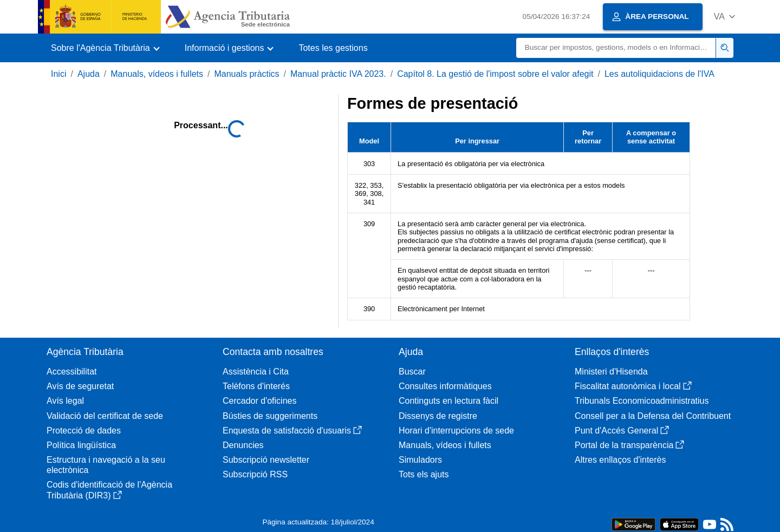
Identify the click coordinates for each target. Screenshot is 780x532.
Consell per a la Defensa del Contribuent (653, 416)
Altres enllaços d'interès (620, 460)
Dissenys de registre (438, 416)
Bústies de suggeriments (270, 416)
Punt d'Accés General (622, 431)
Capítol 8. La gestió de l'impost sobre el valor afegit (495, 74)
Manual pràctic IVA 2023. (338, 74)
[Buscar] (616, 48)
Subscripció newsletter (266, 460)
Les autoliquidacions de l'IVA (659, 74)
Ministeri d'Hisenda (611, 372)
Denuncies (243, 445)
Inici (58, 74)
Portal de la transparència (629, 445)
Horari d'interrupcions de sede (456, 431)
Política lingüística (81, 445)
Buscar (412, 372)
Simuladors (420, 460)
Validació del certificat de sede (105, 416)
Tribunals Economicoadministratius (642, 401)
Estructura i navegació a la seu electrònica (106, 465)
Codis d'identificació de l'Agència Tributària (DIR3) (109, 490)
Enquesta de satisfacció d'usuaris (292, 431)
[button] (724, 17)
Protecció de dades (84, 431)
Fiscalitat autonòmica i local (633, 386)
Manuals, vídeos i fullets (157, 74)
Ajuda (89, 74)
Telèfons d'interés (256, 386)
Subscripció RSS (255, 474)
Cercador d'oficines (259, 401)
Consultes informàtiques (445, 386)
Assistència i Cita (256, 372)
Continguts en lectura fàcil (448, 401)
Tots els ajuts (424, 474)
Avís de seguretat (80, 386)
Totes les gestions (333, 48)
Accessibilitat (71, 372)
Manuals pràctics (246, 74)
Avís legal (65, 401)
